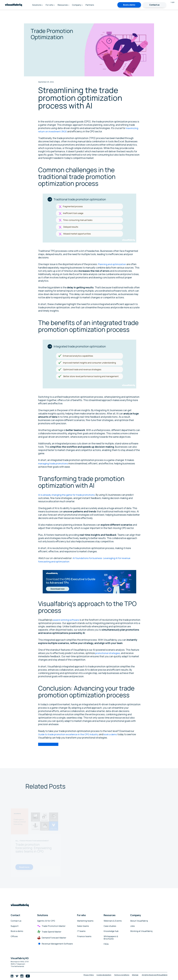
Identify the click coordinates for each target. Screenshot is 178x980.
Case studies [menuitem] (110, 926)
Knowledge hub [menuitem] (111, 931)
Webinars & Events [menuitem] (113, 921)
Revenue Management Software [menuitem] (55, 944)
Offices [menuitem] (14, 936)
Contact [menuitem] (16, 915)
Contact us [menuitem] (16, 921)
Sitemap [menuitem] (135, 975)
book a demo (111, 734)
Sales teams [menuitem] (83, 926)
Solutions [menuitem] (38, 5)
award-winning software (66, 620)
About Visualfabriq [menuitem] (139, 921)
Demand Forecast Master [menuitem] (52, 938)
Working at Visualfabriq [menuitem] (141, 931)
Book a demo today (48, 744)
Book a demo (129, 5)
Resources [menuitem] (63, 5)
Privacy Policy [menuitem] (85, 975)
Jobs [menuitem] (132, 926)
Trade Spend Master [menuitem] (49, 932)
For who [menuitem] (50, 5)
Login (173, 2)
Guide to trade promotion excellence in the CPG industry (69, 734)
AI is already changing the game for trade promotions (67, 495)
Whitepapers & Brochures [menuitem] (111, 938)
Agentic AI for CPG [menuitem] (46, 921)
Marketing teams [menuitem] (85, 921)
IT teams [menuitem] (81, 931)
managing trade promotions (53, 463)
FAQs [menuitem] (106, 944)
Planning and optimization (112, 264)
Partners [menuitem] (90, 5)
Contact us (154, 5)
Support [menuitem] (15, 926)
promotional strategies (108, 653)
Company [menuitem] (77, 5)
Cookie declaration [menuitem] (102, 975)
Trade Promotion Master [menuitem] (51, 926)
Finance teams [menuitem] (84, 936)
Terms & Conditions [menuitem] (121, 975)
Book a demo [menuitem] (17, 931)
